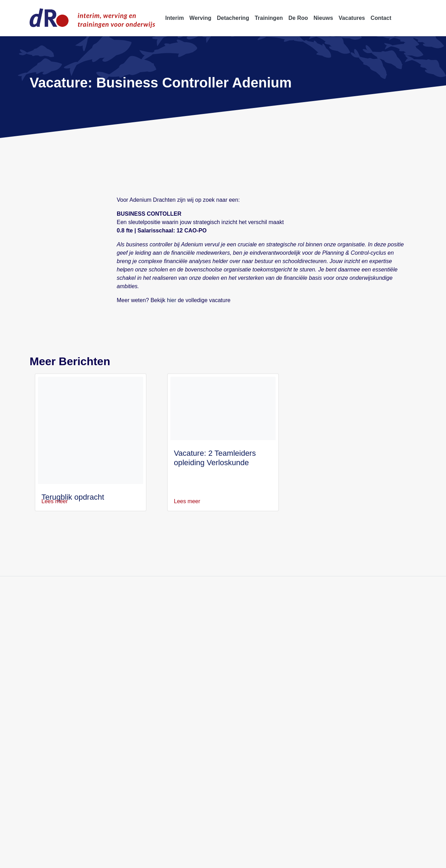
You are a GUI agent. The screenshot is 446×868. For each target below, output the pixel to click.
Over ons (173, 661)
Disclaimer (140, 859)
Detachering (177, 644)
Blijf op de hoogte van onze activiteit (139, 572)
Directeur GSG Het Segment (333, 703)
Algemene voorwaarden (182, 859)
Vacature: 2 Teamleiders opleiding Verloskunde (215, 449)
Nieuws (171, 670)
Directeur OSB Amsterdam (332, 670)
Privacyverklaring (104, 859)
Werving (172, 636)
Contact (172, 678)
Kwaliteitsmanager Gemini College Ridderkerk (355, 628)
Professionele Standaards (304, 859)
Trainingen (175, 653)
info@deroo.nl (51, 661)
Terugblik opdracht (74, 489)
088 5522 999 (51, 653)
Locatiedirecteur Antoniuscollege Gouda (348, 695)
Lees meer (59, 493)
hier (170, 292)
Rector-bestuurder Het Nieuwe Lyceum (347, 653)
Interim (171, 628)
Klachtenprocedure (355, 859)
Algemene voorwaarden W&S (242, 859)
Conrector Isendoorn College (334, 661)
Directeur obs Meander (328, 678)
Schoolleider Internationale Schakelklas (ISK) (353, 686)
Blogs (169, 686)
